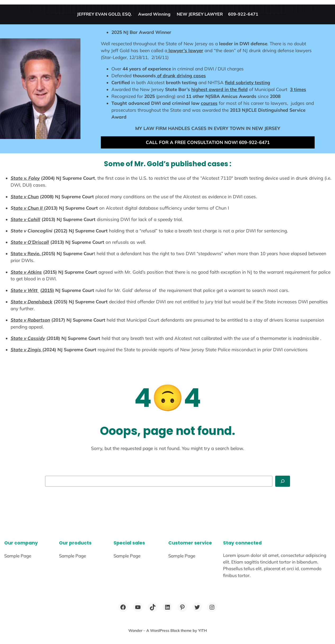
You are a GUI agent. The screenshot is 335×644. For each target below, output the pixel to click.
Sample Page (18, 556)
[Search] (283, 481)
